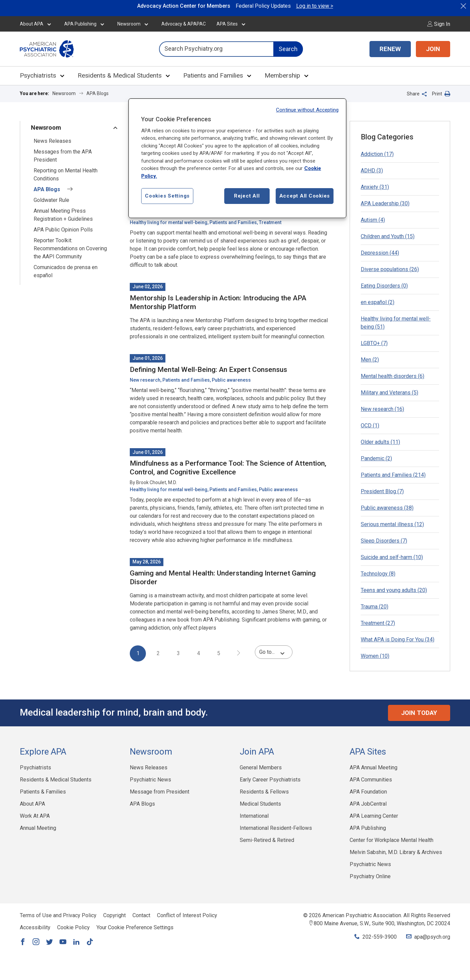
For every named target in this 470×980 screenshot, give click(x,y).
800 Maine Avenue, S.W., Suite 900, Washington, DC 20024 (382, 923)
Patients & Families (43, 792)
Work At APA (35, 816)
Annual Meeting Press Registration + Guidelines (63, 215)
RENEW (390, 49)
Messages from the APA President (63, 156)
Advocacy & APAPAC (184, 24)
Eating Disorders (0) (384, 286)
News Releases (52, 141)
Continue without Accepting (307, 110)
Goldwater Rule (51, 200)
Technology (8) (378, 574)
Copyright (114, 915)
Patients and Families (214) (393, 475)
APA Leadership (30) (385, 203)
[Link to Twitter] (49, 942)
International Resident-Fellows (276, 828)
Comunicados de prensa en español (66, 271)
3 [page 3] (178, 653)
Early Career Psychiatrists (270, 780)
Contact (141, 915)
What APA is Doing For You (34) (398, 640)
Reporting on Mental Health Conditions (66, 175)
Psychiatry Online (370, 876)
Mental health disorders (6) (393, 376)
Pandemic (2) (376, 458)
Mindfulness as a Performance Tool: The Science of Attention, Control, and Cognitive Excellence (228, 468)
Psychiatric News (150, 780)
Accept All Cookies (305, 196)
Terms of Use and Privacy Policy (58, 915)
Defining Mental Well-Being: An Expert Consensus (208, 370)
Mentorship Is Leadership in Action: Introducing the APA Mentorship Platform (218, 302)
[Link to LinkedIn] (76, 942)
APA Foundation (368, 792)
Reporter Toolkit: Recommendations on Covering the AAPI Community (70, 248)
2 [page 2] (158, 653)
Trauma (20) (375, 607)
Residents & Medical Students (120, 75)
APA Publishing (80, 24)
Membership (282, 75)
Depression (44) (380, 253)
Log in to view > (315, 6)
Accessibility (35, 927)
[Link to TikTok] (90, 942)
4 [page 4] (199, 653)
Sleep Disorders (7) (384, 541)
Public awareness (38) (387, 508)
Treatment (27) (378, 623)
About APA (32, 24)
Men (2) (370, 360)
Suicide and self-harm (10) (392, 557)
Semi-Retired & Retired (267, 840)
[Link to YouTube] (63, 942)
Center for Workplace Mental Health (391, 840)
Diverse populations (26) (390, 269)
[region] (237, 158)
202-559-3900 (380, 937)
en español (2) (378, 302)
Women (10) (375, 656)
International (254, 816)
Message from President (160, 792)
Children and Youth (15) (388, 236)
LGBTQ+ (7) (374, 343)
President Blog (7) (382, 491)
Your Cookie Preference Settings (135, 927)
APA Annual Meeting (374, 768)
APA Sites (227, 24)
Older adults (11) (380, 442)
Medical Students (260, 804)
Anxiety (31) (375, 187)
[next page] (239, 653)
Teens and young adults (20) (394, 590)
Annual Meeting (38, 828)
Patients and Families (213, 75)
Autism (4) (373, 220)
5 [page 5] (219, 653)
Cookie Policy (73, 927)
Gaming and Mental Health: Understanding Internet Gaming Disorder (223, 578)
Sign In (439, 24)
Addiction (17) (377, 154)
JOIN (433, 49)
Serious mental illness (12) (392, 524)
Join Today (419, 713)
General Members (261, 768)
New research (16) (382, 409)
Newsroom (129, 24)
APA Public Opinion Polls (63, 230)
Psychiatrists (38, 75)
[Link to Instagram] (36, 942)
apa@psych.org (432, 937)
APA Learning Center (374, 816)
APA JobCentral (368, 804)
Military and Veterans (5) (389, 393)
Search (288, 49)
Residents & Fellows (264, 792)
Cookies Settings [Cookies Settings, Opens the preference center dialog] (167, 196)
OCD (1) (370, 425)
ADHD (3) (372, 171)
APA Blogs (53, 189)
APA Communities (371, 780)
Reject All (247, 196)
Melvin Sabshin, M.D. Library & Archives (396, 852)
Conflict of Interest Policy (187, 915)
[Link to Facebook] (23, 942)
